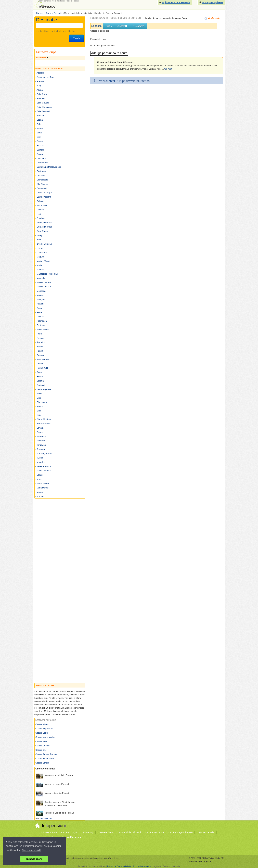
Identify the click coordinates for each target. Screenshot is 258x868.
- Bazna (39, 120)
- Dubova (40, 201)
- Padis (39, 312)
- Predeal (40, 338)
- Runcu (39, 377)
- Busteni (40, 150)
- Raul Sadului (42, 359)
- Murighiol (40, 300)
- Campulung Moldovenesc (48, 167)
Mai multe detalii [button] (32, 850)
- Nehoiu (39, 304)
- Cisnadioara (42, 180)
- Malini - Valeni (43, 261)
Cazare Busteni (43, 746)
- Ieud (38, 240)
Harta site (176, 866)
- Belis (38, 124)
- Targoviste (41, 445)
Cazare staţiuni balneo (180, 832)
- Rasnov (40, 355)
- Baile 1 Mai (41, 94)
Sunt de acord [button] (34, 859)
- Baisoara (40, 116)
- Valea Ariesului (43, 466)
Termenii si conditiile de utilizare (92, 866)
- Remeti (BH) (42, 368)
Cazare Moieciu (43, 724)
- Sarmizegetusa (43, 389)
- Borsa (39, 133)
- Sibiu (38, 398)
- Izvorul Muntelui (44, 244)
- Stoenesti (40, 436)
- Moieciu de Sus (43, 287)
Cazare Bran (41, 741)
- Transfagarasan (43, 453)
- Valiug (39, 475)
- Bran (38, 137)
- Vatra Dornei (42, 488)
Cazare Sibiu (41, 733)
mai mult (168, 69)
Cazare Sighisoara (44, 729)
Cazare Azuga (69, 832)
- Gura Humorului (44, 227)
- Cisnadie (40, 175)
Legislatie (157, 866)
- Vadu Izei (40, 462)
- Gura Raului (42, 231)
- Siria (38, 411)
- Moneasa (40, 291)
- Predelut (40, 342)
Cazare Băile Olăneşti (129, 832)
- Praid (39, 334)
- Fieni (38, 214)
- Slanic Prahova (43, 424)
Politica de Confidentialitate (119, 866)
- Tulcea (39, 458)
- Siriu (38, 415)
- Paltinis (39, 317)
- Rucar (39, 372)
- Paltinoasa (41, 321)
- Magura (40, 257)
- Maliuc (39, 265)
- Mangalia (40, 278)
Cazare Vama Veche (45, 737)
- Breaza (39, 146)
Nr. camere (138, 26)
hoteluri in (115, 81)
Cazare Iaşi (87, 832)
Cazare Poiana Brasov (46, 754)
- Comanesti (41, 188)
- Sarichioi (40, 385)
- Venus (39, 492)
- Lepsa (39, 248)
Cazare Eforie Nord (45, 759)
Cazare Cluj (41, 750)
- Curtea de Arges (44, 193)
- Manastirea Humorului (46, 274)
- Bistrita (39, 128)
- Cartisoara (41, 171)
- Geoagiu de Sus (44, 223)
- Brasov (39, 141)
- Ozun (39, 308)
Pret (109, 26)
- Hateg (39, 235)
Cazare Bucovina (154, 832)
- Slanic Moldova (43, 419)
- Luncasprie (41, 252)
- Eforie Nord (41, 205)
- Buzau (39, 154)
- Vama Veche (42, 483)
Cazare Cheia (105, 832)
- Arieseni (40, 81)
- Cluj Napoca (42, 184)
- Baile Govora (42, 103)
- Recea (39, 364)
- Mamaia (40, 270)
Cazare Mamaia (206, 832)
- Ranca (39, 351)
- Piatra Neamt (42, 329)
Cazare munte (49, 832)
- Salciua (40, 381)
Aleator (122, 26)
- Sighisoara (41, 402)
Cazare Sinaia (42, 763)
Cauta (76, 38)
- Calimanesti (42, 163)
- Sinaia (39, 406)
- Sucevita (40, 441)
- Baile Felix (41, 98)
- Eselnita (40, 210)
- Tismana (40, 449)
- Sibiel (39, 394)
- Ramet (39, 347)
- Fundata (40, 218)
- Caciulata (40, 158)
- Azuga (39, 90)
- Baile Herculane (44, 107)
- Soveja (39, 432)
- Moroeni (40, 295)
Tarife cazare (74, 837)
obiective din (46, 819)
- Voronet (40, 496)
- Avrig (38, 86)
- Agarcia (40, 73)
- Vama (39, 479)
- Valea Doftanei (43, 471)
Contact (166, 866)
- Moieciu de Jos (43, 282)
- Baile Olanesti (43, 111)
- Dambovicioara (43, 197)
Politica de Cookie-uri (142, 866)
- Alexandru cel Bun (45, 77)
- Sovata (39, 428)
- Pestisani (40, 325)
